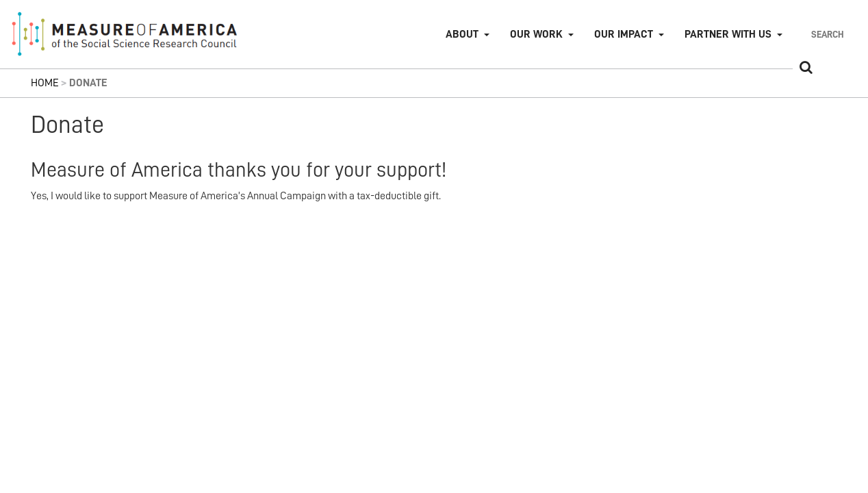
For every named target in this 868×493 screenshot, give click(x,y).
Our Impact (624, 34)
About (462, 34)
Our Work (536, 34)
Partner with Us (728, 34)
